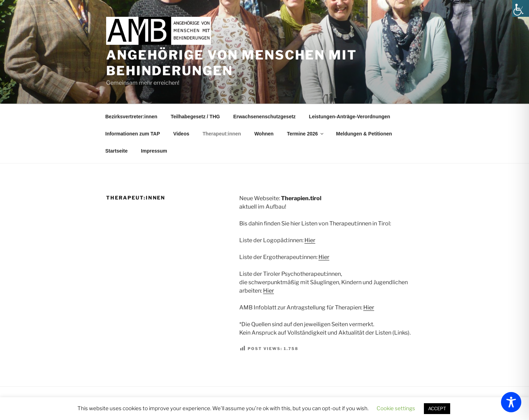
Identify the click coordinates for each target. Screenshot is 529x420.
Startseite (117, 151)
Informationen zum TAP (133, 134)
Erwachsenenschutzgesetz (264, 117)
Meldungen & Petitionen (364, 134)
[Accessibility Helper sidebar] (521, 8)
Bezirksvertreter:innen (132, 117)
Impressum (154, 151)
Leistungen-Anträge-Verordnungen (350, 117)
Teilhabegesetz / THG (195, 117)
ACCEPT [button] (437, 408)
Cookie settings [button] (396, 408)
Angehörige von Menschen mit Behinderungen (232, 63)
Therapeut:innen (222, 134)
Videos (181, 134)
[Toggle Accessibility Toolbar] (511, 402)
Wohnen (264, 134)
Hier (310, 240)
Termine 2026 (306, 134)
